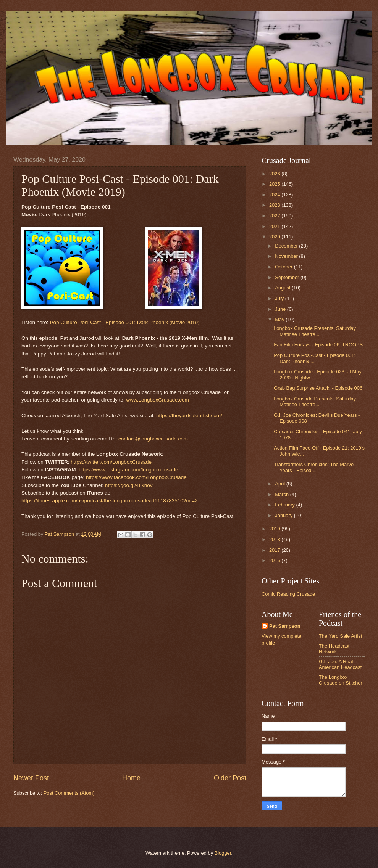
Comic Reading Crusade (288, 594)
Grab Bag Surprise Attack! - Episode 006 (318, 388)
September (288, 277)
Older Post (230, 778)
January (284, 515)
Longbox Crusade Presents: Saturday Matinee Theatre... (315, 331)
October (284, 267)
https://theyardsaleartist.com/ (189, 416)
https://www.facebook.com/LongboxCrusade (136, 477)
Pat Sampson (285, 626)
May (280, 319)
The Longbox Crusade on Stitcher (341, 680)
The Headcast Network (334, 649)
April (280, 484)
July (280, 298)
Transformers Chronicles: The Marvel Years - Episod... (314, 467)
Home (131, 778)
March (282, 494)
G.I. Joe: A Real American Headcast (340, 664)
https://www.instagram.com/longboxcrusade (128, 470)
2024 (275, 195)
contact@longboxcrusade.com (153, 439)
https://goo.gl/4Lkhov (129, 485)
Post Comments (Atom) (69, 793)
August (283, 288)
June (281, 309)
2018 (275, 539)
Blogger (223, 853)
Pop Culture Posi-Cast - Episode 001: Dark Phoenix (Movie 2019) (124, 322)
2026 (275, 174)
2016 (275, 560)
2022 (275, 216)
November (287, 256)
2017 (275, 550)
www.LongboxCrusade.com (157, 400)
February (285, 505)
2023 (275, 205)
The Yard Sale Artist (340, 636)
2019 (275, 529)
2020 (275, 237)
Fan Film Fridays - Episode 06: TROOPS (318, 345)
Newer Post (31, 778)
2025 (275, 184)
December (287, 246)
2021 (275, 226)
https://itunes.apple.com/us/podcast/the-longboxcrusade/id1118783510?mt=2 (110, 501)
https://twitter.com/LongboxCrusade (111, 462)
